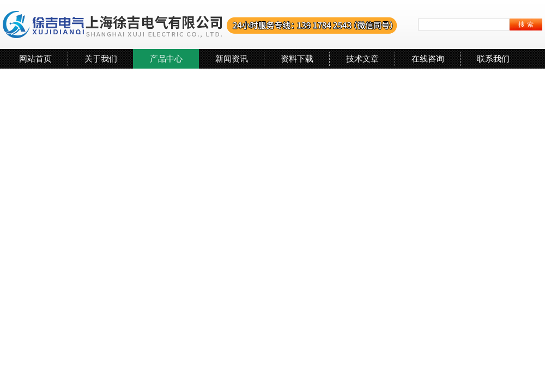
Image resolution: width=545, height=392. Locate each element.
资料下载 (297, 59)
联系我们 (493, 59)
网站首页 (35, 59)
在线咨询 (428, 59)
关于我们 (101, 59)
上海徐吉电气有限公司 (200, 24)
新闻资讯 (232, 59)
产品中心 (166, 59)
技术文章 (362, 59)
